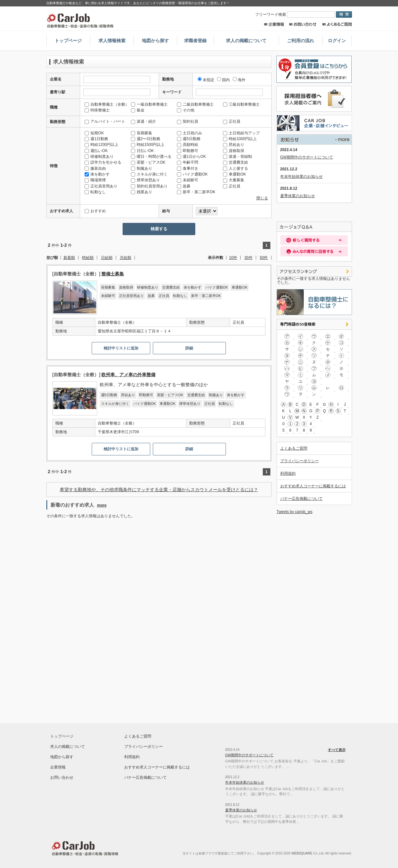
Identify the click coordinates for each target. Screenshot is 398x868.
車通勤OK (234, 174)
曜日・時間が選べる (151, 157)
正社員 (232, 121)
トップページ (68, 41)
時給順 (88, 258)
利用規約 (288, 473)
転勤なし (95, 192)
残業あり (142, 192)
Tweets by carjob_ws (295, 512)
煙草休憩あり (145, 180)
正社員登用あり (101, 186)
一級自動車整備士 (149, 104)
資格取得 (234, 151)
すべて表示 (314, 139)
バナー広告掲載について (301, 499)
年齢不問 (188, 162)
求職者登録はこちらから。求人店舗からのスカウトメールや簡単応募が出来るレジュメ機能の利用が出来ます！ (313, 69)
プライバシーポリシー (300, 461)
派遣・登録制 (237, 157)
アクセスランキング (314, 272)
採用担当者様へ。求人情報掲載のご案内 (313, 99)
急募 (184, 186)
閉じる (262, 198)
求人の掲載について (246, 41)
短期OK (94, 133)
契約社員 (188, 121)
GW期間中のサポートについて (307, 157)
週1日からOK (191, 157)
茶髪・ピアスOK (148, 162)
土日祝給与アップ (241, 133)
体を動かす (97, 174)
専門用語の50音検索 (314, 324)
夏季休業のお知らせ (298, 196)
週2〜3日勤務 (146, 139)
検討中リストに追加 (121, 348)
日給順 (107, 258)
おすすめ (95, 211)
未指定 (206, 80)
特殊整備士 (97, 110)
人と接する (236, 168)
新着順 (69, 258)
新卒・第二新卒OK (196, 192)
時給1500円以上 (148, 145)
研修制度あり (99, 157)
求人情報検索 (112, 41)
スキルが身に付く (149, 174)
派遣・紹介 (143, 121)
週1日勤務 (96, 139)
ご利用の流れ (301, 41)
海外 (239, 80)
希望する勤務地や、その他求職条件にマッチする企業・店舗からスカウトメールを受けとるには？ (159, 490)
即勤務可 (188, 151)
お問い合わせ (303, 24)
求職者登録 (195, 41)
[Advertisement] (102, 571)
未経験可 (188, 180)
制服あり (142, 168)
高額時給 (188, 145)
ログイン (337, 41)
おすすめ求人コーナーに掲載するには (313, 486)
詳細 (189, 348)
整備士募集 (113, 274)
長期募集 (142, 133)
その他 (186, 110)
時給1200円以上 (102, 145)
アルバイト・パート (105, 121)
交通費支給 (236, 162)
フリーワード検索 (296, 14)
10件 (233, 258)
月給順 (125, 258)
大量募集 (234, 180)
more (102, 505)
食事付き (188, 168)
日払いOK (142, 151)
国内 (223, 80)
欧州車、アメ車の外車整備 (128, 375)
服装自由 (95, 168)
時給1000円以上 (240, 139)
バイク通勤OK (192, 174)
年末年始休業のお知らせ (301, 176)
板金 (138, 110)
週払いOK (96, 151)
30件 (248, 258)
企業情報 (274, 24)
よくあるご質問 (337, 24)
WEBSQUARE (302, 853)
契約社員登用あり (149, 186)
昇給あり (234, 145)
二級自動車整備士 (195, 104)
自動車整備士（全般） (107, 104)
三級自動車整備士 (241, 104)
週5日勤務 (189, 139)
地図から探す (155, 41)
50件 (264, 258)
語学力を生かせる (103, 162)
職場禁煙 (95, 180)
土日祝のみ (190, 133)
